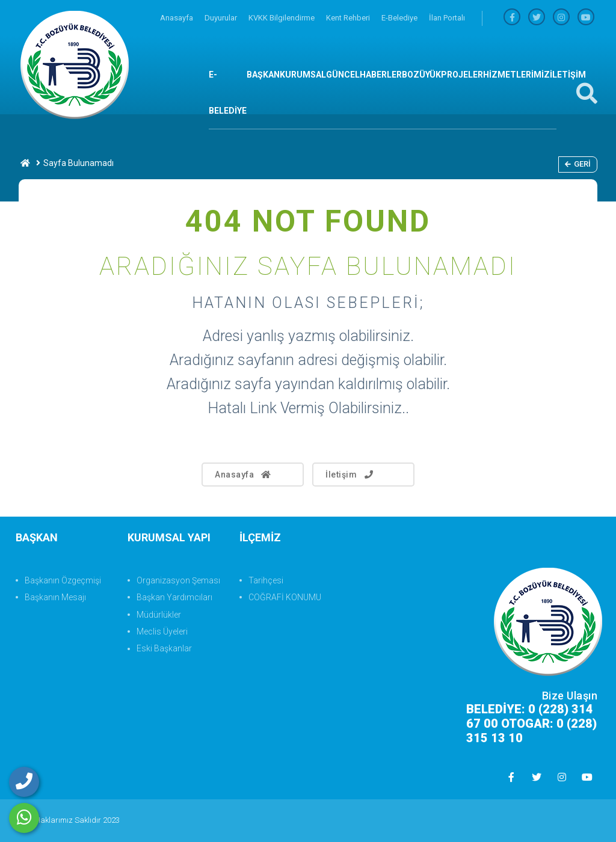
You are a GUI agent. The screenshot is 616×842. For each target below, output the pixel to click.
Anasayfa (177, 18)
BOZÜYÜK (421, 75)
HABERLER (381, 75)
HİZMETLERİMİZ (516, 75)
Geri (578, 164)
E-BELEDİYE (228, 93)
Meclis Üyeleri (162, 631)
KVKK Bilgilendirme (282, 18)
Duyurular (222, 18)
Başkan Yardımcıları (174, 597)
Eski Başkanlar (164, 648)
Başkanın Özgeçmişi (63, 580)
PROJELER (462, 75)
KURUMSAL (303, 75)
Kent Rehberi (349, 18)
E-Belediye (400, 18)
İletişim (350, 475)
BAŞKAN (263, 75)
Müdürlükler (159, 615)
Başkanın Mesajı (55, 597)
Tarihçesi (266, 580)
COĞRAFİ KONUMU (285, 597)
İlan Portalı (447, 18)
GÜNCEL (343, 75)
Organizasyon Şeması (178, 580)
